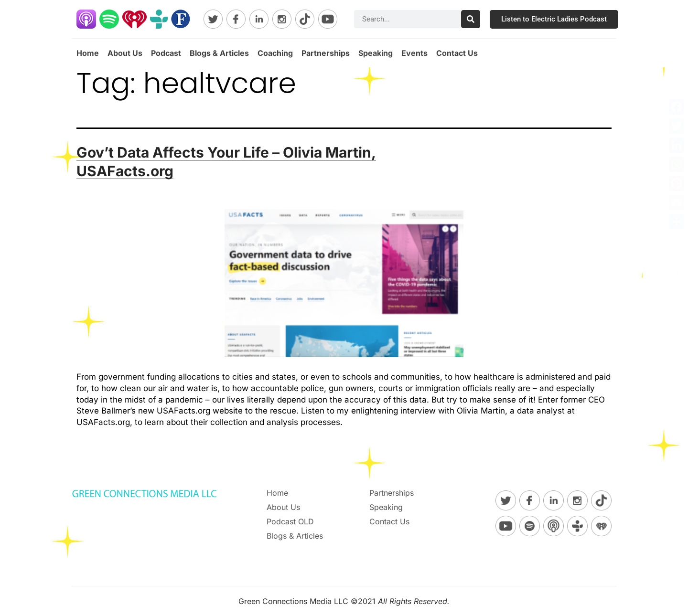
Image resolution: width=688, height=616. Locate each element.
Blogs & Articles (219, 53)
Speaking (376, 53)
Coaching (275, 53)
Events (414, 53)
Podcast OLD (290, 521)
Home (88, 53)
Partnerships (326, 53)
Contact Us (457, 53)
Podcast (166, 53)
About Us (125, 53)
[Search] (471, 19)
